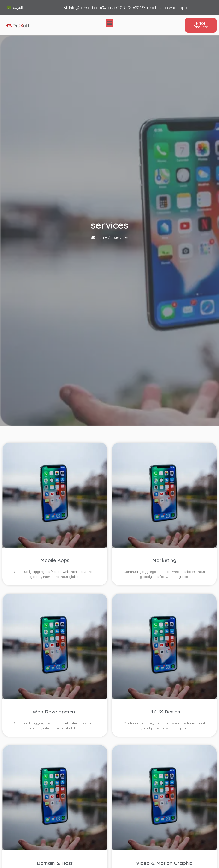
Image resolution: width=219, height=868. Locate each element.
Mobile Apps (55, 560)
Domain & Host (55, 863)
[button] (109, 23)
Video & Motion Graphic (164, 863)
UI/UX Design (164, 712)
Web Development (55, 712)
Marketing (164, 560)
